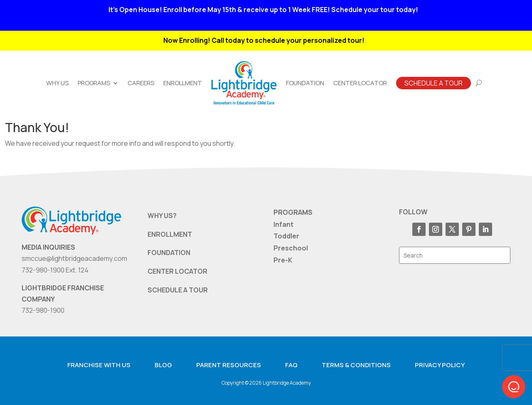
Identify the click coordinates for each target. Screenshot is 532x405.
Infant (283, 224)
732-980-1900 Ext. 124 (55, 270)
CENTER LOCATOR (177, 271)
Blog (163, 365)
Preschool (291, 248)
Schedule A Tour (433, 83)
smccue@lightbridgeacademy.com (74, 258)
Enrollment (183, 83)
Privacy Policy (440, 365)
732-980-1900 (43, 310)
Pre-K (283, 260)
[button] (514, 387)
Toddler (286, 236)
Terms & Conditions (356, 365)
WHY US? (162, 216)
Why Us (57, 83)
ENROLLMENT (170, 234)
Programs (94, 83)
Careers (141, 83)
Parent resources (229, 365)
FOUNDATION (169, 253)
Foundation (305, 83)
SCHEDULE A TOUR (178, 290)
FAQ (291, 365)
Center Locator (360, 83)
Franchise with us (99, 365)
